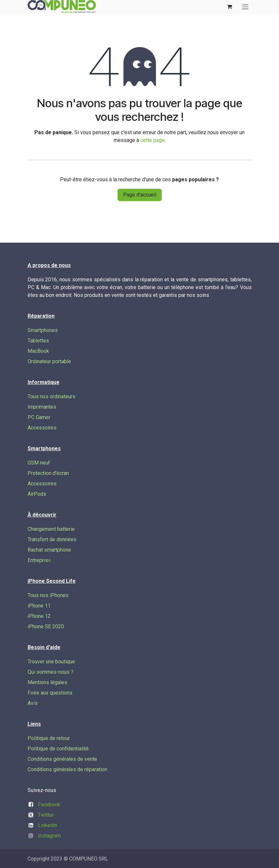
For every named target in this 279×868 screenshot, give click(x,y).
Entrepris (38, 560)
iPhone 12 (39, 616)
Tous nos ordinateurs (51, 396)
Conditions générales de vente (62, 759)
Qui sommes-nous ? (51, 672)
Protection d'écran (48, 473)
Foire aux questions (50, 693)
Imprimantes (42, 407)
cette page (152, 140)
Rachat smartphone (49, 550)
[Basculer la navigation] (245, 7)
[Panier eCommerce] (230, 6)
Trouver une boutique (51, 662)
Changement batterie (51, 529)
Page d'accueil (140, 195)
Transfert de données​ (52, 539)
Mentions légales (47, 682)
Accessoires (42, 428)
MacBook (38, 351)
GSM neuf (39, 463)
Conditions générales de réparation (67, 769)
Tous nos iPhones (48, 595)
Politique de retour (49, 738)
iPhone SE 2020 (46, 626)
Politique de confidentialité (58, 749)
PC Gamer (39, 417)
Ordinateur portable (49, 361)
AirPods (37, 494)
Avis (33, 703)
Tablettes (38, 341)
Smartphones (43, 330)
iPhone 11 (39, 606)
